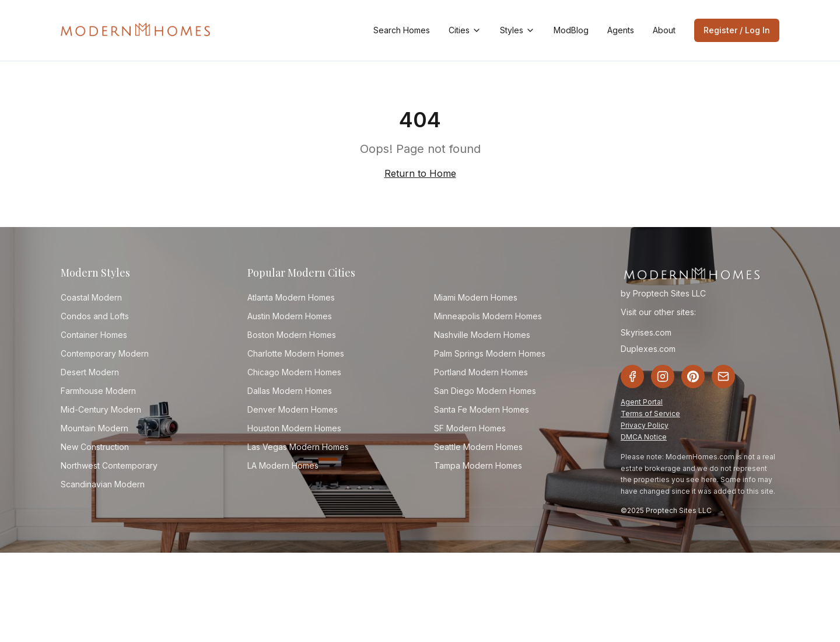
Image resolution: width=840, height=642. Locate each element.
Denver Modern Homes (293, 409)
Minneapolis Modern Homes (488, 316)
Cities (465, 30)
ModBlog (571, 30)
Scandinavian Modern (103, 484)
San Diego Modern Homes (485, 391)
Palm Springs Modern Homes (490, 353)
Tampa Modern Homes (478, 465)
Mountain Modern (94, 428)
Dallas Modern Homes (290, 391)
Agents (621, 30)
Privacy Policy (645, 425)
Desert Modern (90, 372)
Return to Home (420, 173)
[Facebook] (632, 376)
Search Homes (402, 30)
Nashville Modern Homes (482, 335)
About (664, 30)
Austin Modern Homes (290, 316)
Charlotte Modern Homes (296, 353)
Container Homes (94, 335)
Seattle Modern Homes (478, 447)
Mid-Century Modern (101, 409)
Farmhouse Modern (98, 391)
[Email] (723, 376)
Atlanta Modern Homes (291, 297)
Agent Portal (642, 402)
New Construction (95, 447)
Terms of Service (650, 414)
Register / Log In (737, 30)
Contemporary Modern (105, 353)
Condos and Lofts (95, 316)
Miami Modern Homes (476, 297)
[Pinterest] (693, 376)
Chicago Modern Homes (294, 372)
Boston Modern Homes (292, 335)
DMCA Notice (644, 437)
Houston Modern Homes (294, 428)
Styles (517, 30)
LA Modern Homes (283, 465)
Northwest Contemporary (109, 465)
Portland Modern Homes (481, 372)
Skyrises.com (646, 332)
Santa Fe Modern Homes (482, 409)
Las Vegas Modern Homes (298, 447)
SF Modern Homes (470, 428)
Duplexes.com (648, 349)
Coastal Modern (91, 297)
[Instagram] (663, 376)
